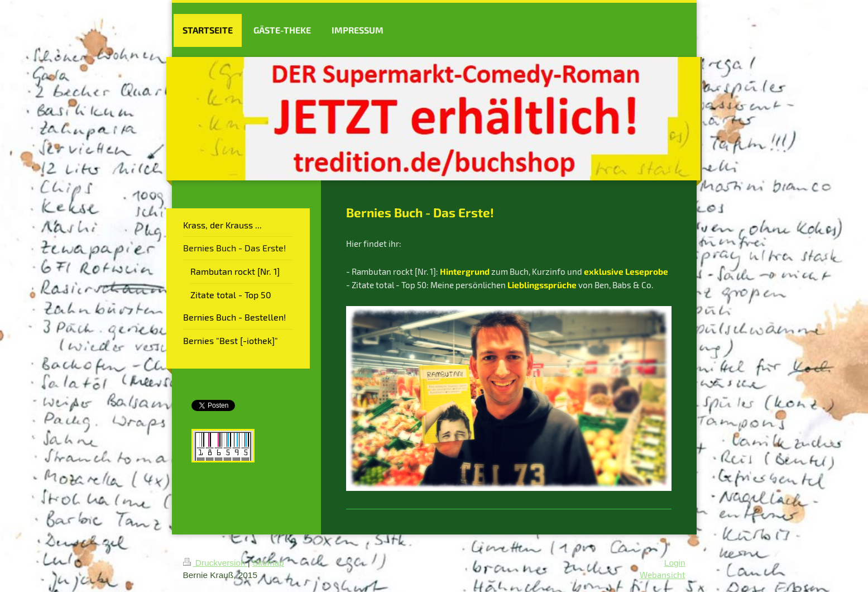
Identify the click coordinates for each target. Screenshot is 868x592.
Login (675, 563)
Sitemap (268, 563)
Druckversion (215, 563)
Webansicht (663, 575)
